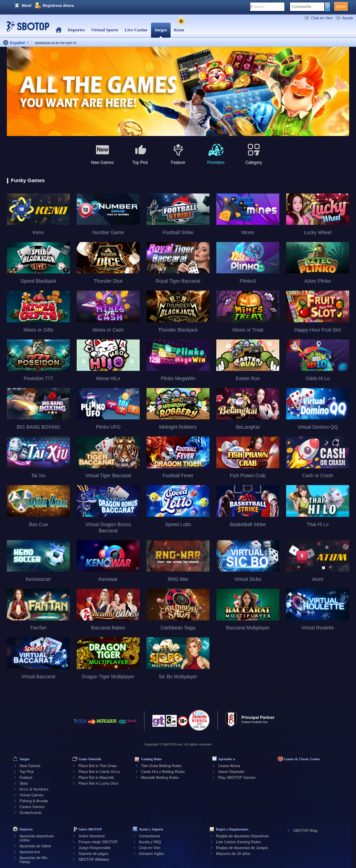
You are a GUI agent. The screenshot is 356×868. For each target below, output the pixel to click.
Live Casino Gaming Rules (238, 842)
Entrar (341, 6)
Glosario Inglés (152, 854)
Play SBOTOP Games (237, 777)
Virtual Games (32, 795)
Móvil (26, 6)
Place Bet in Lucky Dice (98, 783)
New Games (30, 766)
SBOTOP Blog (305, 830)
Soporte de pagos (93, 854)
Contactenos (150, 836)
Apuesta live (30, 852)
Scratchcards (31, 813)
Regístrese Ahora (58, 6)
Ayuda (348, 18)
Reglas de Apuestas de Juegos (242, 848)
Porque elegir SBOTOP (98, 842)
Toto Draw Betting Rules (161, 766)
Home (59, 30)
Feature (26, 777)
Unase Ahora (229, 766)
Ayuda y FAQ (150, 842)
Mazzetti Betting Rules (160, 777)
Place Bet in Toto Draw (98, 766)
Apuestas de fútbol (35, 846)
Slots (24, 783)
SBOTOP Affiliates (94, 859)
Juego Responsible (95, 848)
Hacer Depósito (231, 772)
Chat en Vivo (322, 18)
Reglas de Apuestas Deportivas (242, 836)
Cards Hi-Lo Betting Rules (163, 772)
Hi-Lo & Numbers (34, 789)
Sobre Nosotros (91, 836)
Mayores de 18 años (233, 854)
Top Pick (27, 772)
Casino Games (32, 807)
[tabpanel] (178, 92)
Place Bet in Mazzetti (96, 777)
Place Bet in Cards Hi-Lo (99, 772)
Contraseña (301, 7)
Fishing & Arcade (34, 801)
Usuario (258, 7)
